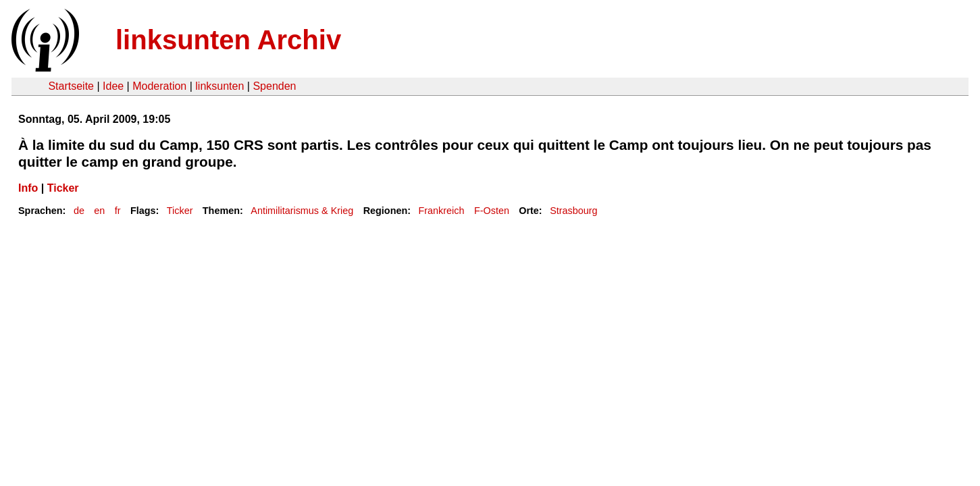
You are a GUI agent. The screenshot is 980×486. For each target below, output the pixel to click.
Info (28, 188)
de (79, 211)
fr (118, 211)
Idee (113, 86)
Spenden (274, 86)
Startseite (71, 86)
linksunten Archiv (228, 40)
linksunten (220, 86)
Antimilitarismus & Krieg (302, 211)
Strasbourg (573, 211)
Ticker (63, 188)
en (99, 211)
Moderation (159, 86)
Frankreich (442, 211)
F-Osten (492, 211)
